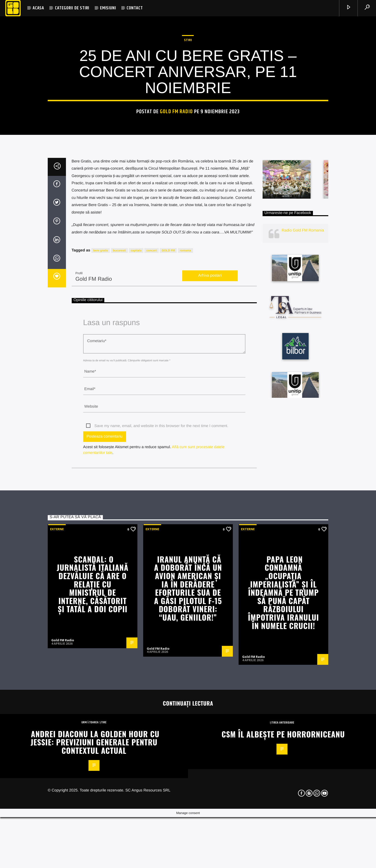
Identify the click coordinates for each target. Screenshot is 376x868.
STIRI (188, 122)
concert (151, 430)
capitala (136, 430)
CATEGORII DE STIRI (72, 8)
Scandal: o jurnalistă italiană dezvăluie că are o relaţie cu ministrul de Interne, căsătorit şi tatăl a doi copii (93, 763)
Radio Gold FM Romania (303, 410)
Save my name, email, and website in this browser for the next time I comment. (161, 605)
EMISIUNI (108, 8)
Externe (57, 708)
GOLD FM (168, 430)
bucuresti (119, 430)
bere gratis (101, 430)
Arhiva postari (210, 455)
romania (185, 430)
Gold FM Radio (176, 194)
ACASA (38, 8)
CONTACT (135, 8)
